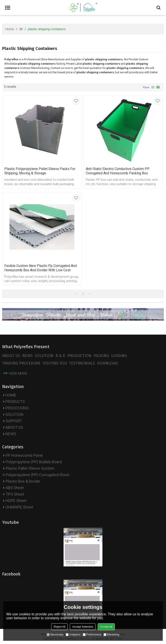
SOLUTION (44, 356)
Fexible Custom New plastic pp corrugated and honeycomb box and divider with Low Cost (41, 268)
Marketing (111, 634)
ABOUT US (11, 356)
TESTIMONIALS (82, 363)
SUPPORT (14, 421)
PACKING (101, 356)
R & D (60, 356)
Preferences (92, 634)
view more (18, 373)
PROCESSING (17, 408)
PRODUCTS (15, 402)
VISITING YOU (55, 363)
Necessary (55, 634)
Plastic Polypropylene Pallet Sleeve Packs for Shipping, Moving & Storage (40, 171)
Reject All (59, 627)
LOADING (119, 356)
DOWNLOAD (107, 363)
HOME (11, 395)
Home (10, 29)
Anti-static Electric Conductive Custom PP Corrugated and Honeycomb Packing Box (118, 171)
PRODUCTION (79, 356)
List (153, 87)
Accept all (106, 627)
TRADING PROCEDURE (21, 363)
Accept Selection (83, 627)
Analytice (73, 634)
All (21, 29)
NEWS (27, 356)
